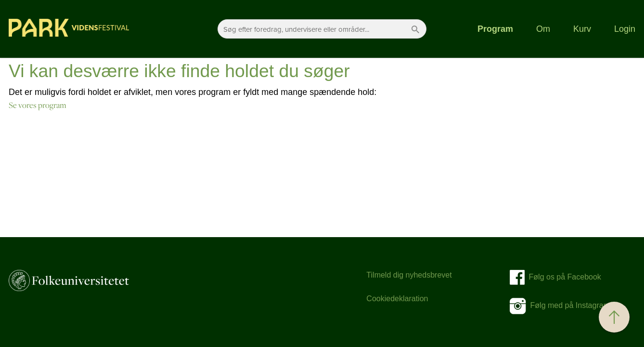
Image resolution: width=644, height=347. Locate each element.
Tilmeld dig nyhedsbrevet (409, 275)
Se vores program (38, 105)
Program (495, 29)
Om (543, 29)
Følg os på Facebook (562, 277)
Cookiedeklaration (397, 299)
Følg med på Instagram (560, 305)
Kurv (582, 29)
